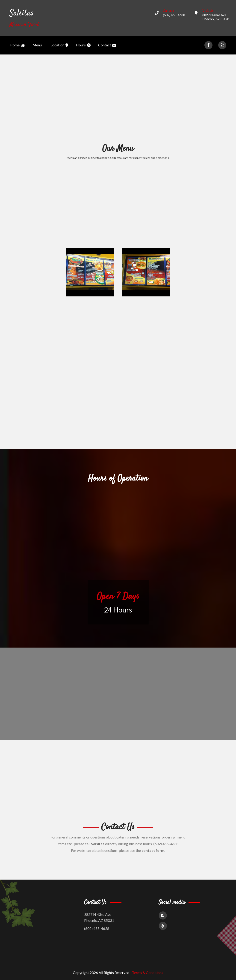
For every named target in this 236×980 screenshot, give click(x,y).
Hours (83, 45)
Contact (107, 45)
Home (17, 45)
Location (59, 45)
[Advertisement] (118, 98)
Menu (37, 45)
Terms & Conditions (148, 972)
